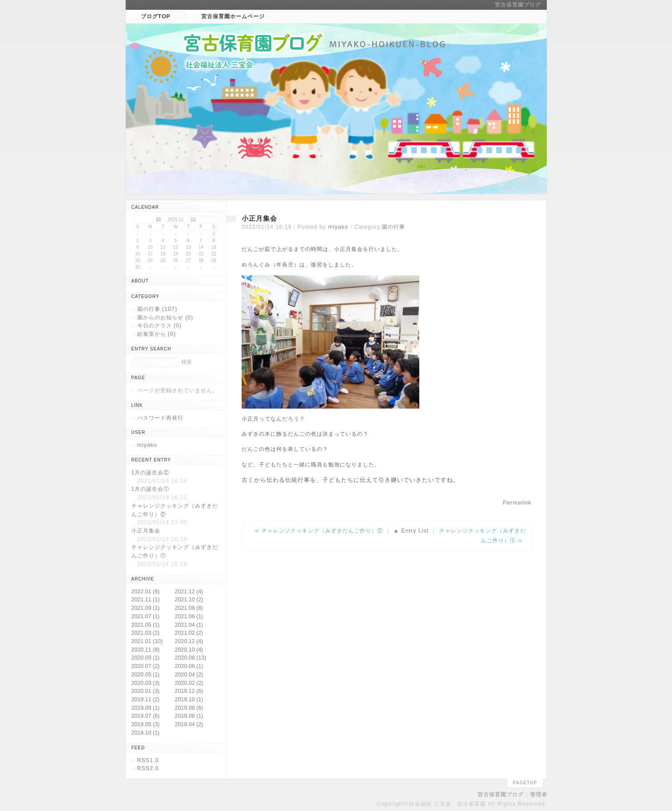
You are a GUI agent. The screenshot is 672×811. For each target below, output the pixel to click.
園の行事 (394, 227)
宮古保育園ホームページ (233, 16)
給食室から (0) (157, 334)
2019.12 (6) (189, 691)
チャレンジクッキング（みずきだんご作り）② (322, 531)
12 (193, 220)
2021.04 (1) (189, 625)
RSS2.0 (148, 768)
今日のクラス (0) (160, 326)
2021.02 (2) (189, 633)
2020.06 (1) (189, 666)
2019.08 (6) (189, 708)
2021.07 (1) (146, 616)
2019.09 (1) (146, 708)
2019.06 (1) (189, 716)
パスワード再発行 (160, 418)
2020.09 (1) (146, 658)
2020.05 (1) (146, 675)
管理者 (539, 795)
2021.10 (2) (189, 600)
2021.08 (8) (189, 608)
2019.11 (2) (146, 700)
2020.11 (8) (146, 650)
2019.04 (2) (189, 724)
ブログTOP (156, 16)
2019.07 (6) (146, 716)
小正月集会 (259, 218)
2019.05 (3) (146, 724)
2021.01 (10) (147, 641)
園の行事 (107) (157, 309)
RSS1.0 (148, 760)
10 (158, 220)
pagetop (525, 783)
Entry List (415, 531)
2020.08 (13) (191, 658)
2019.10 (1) (189, 700)
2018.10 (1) (146, 733)
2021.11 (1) (146, 600)
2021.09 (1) (146, 608)
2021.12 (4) (189, 592)
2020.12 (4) (189, 641)
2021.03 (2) (146, 633)
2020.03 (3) (146, 683)
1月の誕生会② (151, 473)
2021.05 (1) (146, 625)
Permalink (517, 503)
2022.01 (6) (146, 592)
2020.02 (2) (189, 683)
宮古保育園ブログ (518, 5)
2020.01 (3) (146, 691)
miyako (338, 227)
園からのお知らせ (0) (165, 318)
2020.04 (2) (189, 675)
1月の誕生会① (151, 489)
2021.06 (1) (189, 616)
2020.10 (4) (189, 650)
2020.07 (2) (146, 666)
